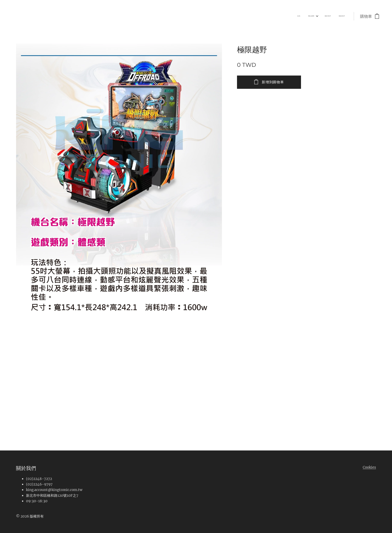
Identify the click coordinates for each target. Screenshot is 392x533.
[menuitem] (320, 16)
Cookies (369, 467)
